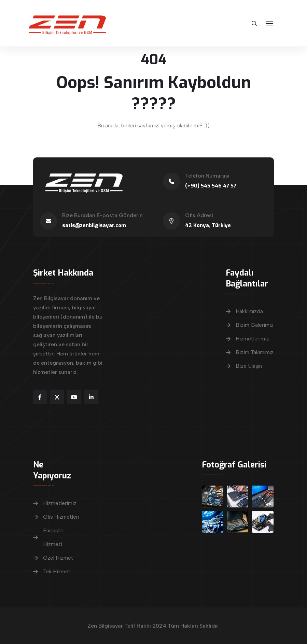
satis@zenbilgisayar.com (94, 225)
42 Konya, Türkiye (208, 225)
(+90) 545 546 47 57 (211, 186)
